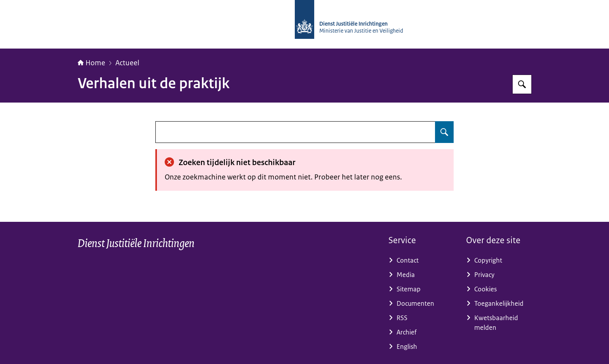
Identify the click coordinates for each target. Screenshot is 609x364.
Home (91, 63)
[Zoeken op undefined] (444, 132)
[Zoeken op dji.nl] (522, 84)
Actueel (127, 63)
